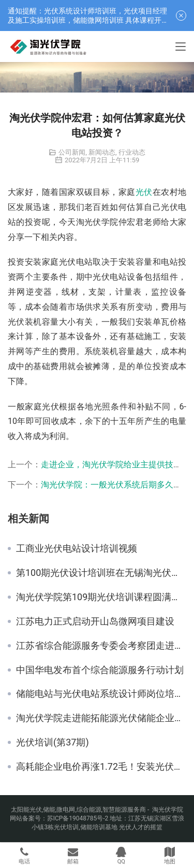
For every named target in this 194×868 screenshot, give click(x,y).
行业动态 (132, 152)
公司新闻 (72, 152)
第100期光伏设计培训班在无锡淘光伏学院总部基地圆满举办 (101, 573)
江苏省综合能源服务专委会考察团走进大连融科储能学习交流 (101, 646)
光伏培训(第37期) (53, 742)
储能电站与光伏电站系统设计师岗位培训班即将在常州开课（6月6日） (101, 694)
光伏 (144, 192)
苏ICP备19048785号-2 (78, 818)
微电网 (66, 810)
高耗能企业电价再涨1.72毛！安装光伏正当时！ (101, 767)
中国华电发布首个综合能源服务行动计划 (100, 670)
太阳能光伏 (26, 810)
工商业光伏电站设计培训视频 (77, 549)
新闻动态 (102, 152)
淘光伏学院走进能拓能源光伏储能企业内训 (101, 718)
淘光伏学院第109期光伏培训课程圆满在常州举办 (101, 597)
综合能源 (89, 810)
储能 (49, 810)
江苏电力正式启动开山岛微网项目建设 (95, 621)
